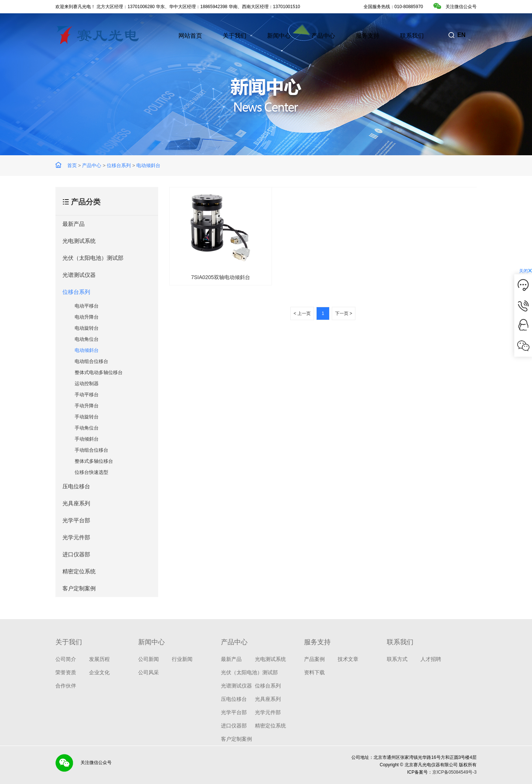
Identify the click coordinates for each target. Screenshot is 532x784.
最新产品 (74, 224)
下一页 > (344, 313)
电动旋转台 (87, 328)
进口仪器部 (76, 554)
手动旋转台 (87, 417)
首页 (72, 165)
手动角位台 (87, 428)
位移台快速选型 (91, 472)
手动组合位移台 (91, 450)
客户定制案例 (79, 588)
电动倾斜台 (148, 165)
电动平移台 (87, 306)
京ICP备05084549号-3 (454, 772)
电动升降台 (87, 317)
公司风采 (149, 672)
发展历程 (99, 659)
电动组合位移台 (91, 361)
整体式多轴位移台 (94, 461)
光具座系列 (76, 503)
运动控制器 (87, 383)
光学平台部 (76, 520)
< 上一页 (302, 313)
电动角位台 (87, 339)
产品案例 (314, 659)
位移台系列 (119, 165)
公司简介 (66, 659)
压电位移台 (76, 486)
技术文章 (348, 659)
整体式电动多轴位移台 (99, 372)
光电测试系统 (79, 241)
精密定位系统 (79, 571)
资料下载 (314, 672)
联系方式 (397, 659)
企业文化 (99, 672)
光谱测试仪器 (79, 275)
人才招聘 (431, 659)
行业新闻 (182, 659)
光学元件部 (76, 537)
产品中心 (92, 165)
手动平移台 (87, 395)
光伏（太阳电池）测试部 (93, 258)
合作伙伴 (66, 686)
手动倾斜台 (87, 439)
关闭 (526, 271)
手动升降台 (87, 406)
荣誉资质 (66, 672)
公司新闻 (149, 659)
